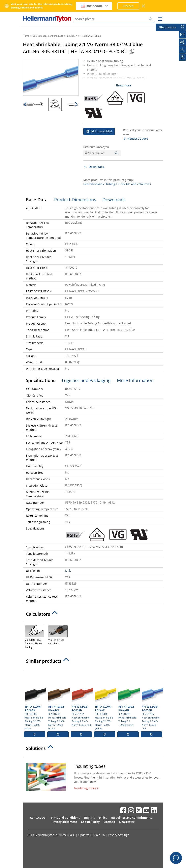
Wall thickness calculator (58, 635)
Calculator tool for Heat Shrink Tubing (35, 636)
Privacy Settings (118, 835)
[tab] (93, 615)
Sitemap (109, 822)
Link (68, 571)
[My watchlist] (182, 57)
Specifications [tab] (41, 380)
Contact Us (38, 818)
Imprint (89, 818)
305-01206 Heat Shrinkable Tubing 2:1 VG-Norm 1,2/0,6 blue (152, 701)
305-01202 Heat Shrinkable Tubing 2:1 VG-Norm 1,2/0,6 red (82, 699)
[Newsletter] (182, 35)
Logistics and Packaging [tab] (86, 380)
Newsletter (127, 822)
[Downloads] (182, 50)
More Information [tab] (135, 380)
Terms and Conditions (65, 818)
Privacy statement (64, 822)
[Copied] (132, 51)
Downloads (94, 167)
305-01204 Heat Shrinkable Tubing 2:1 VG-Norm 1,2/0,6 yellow (105, 701)
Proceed (128, 6)
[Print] (182, 42)
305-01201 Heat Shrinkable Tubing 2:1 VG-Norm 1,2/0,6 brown (58, 701)
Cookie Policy (90, 822)
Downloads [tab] (114, 199)
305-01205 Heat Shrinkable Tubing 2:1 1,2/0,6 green (129, 699)
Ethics (103, 818)
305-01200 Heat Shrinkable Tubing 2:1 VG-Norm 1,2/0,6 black (35, 701)
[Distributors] (182, 27)
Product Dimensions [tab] (75, 199)
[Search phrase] (114, 19)
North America (95, 6)
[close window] (144, 6)
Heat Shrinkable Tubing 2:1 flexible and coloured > (117, 184)
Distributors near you (96, 147)
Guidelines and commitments (131, 818)
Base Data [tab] (37, 199)
